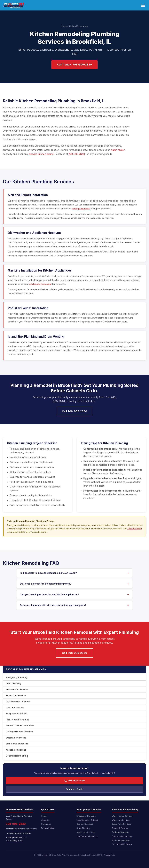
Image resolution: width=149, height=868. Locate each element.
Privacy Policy (48, 828)
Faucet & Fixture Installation (20, 726)
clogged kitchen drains (41, 154)
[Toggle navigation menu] (143, 5)
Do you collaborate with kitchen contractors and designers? (53, 605)
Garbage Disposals (121, 832)
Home (64, 26)
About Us (45, 820)
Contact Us (46, 824)
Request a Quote (74, 789)
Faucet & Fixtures (120, 828)
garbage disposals (81, 209)
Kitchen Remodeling (16, 750)
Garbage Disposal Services (20, 732)
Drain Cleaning (13, 683)
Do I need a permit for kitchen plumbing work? (46, 584)
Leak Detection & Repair (18, 701)
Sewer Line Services (16, 695)
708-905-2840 (77, 154)
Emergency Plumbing (16, 677)
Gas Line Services (15, 708)
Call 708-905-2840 (74, 411)
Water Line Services (16, 738)
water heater (118, 150)
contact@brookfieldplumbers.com (21, 829)
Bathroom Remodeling (17, 744)
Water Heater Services (17, 690)
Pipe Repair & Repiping (17, 720)
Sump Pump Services (16, 714)
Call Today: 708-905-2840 (74, 65)
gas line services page (40, 284)
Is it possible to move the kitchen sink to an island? (48, 573)
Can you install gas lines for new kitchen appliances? (49, 595)
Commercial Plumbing (17, 756)
